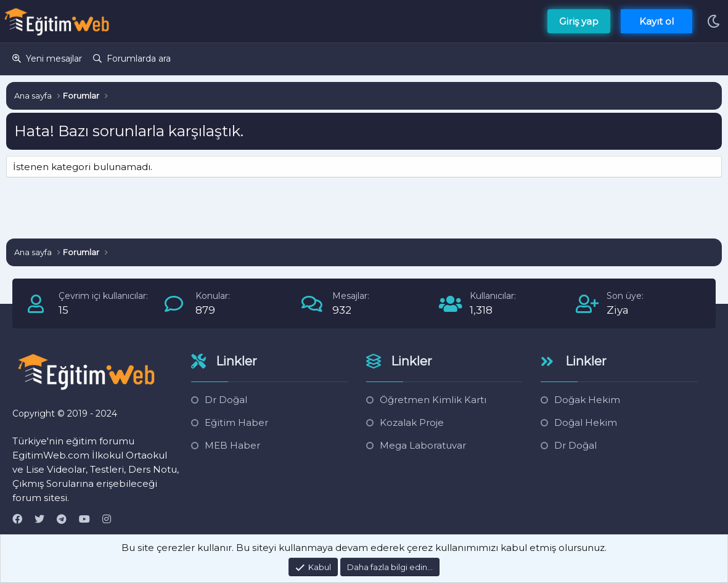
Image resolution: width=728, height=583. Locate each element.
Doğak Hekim (587, 400)
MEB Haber (232, 445)
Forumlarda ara (139, 59)
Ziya (618, 310)
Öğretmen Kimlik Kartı (433, 400)
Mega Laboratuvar (423, 445)
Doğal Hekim (586, 422)
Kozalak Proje (412, 422)
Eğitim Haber (236, 422)
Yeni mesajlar (54, 59)
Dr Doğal (226, 400)
